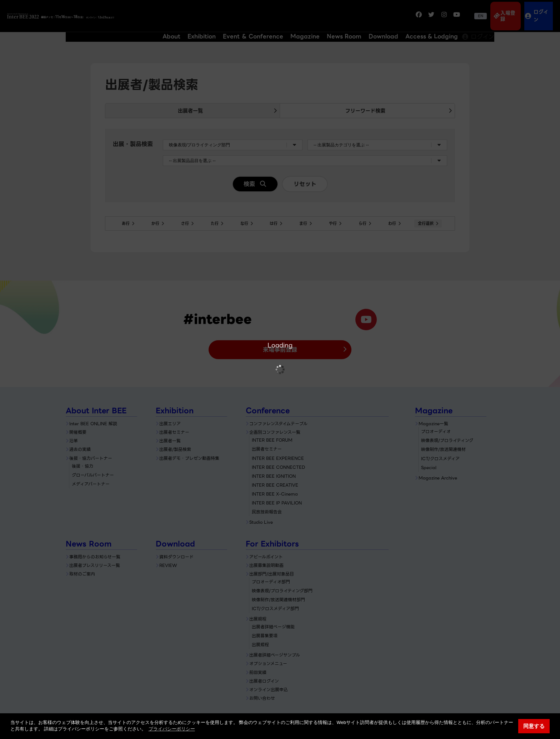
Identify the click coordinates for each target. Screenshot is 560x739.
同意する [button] (534, 726)
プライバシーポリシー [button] (172, 729)
